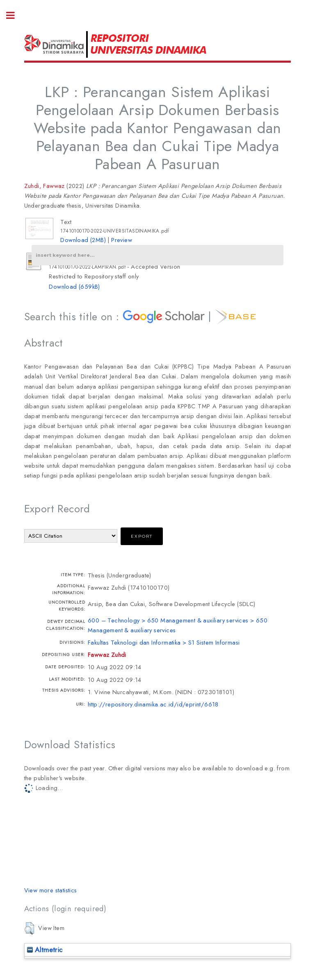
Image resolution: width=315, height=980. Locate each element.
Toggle (15, 15)
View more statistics (51, 890)
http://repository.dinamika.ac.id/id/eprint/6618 (153, 704)
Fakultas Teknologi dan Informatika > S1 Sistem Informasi (164, 642)
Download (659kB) (74, 286)
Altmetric (45, 950)
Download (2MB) (83, 240)
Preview (122, 240)
